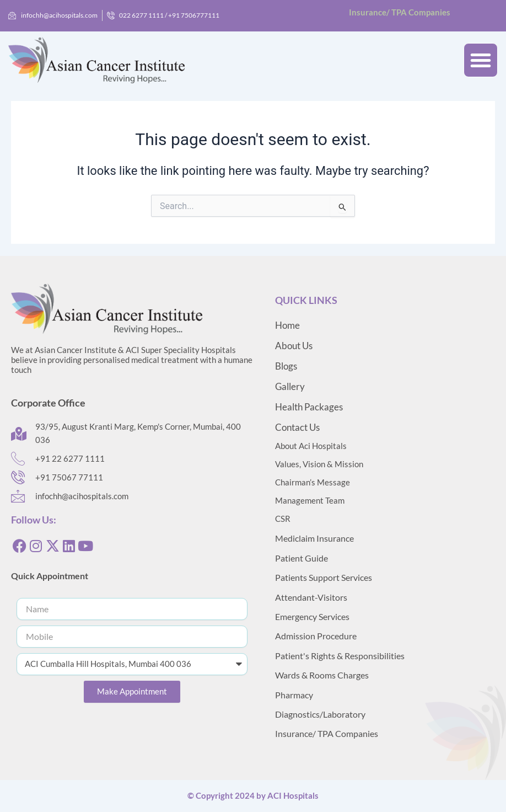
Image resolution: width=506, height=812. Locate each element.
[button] (481, 60)
